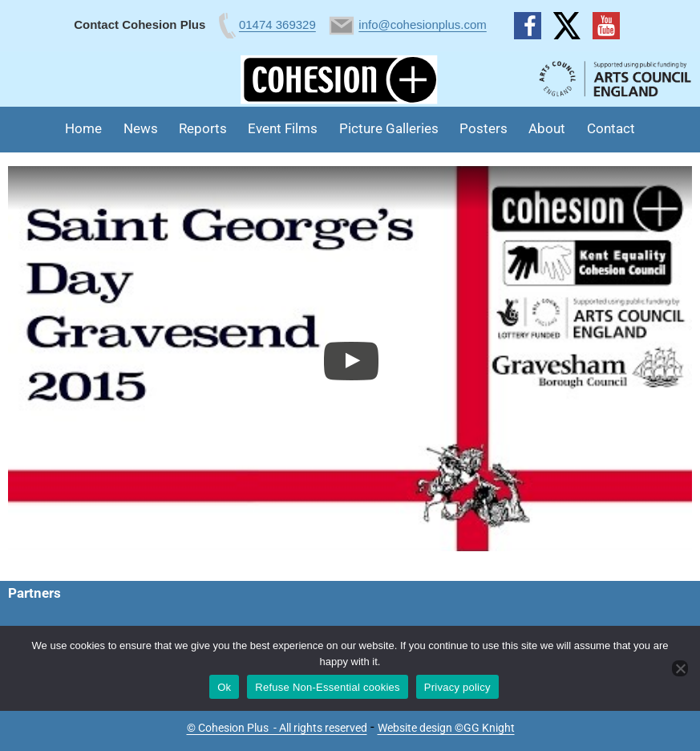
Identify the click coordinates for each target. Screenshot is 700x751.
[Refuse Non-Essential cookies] (680, 668)
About (547, 128)
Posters (484, 128)
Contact (611, 128)
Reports (203, 128)
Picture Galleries (389, 128)
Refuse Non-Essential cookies (327, 687)
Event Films (283, 128)
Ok (224, 687)
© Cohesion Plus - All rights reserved (277, 728)
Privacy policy (457, 687)
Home (83, 128)
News (141, 128)
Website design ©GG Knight (446, 728)
